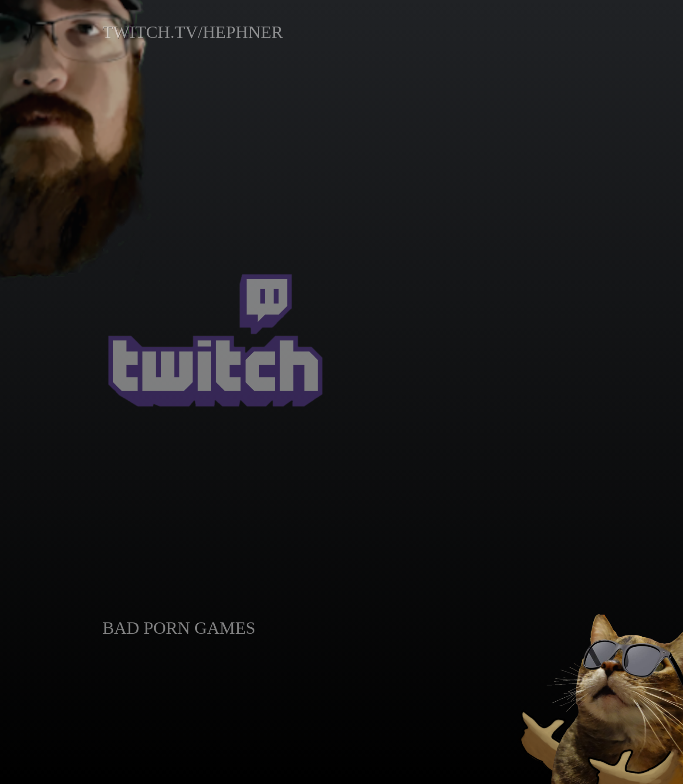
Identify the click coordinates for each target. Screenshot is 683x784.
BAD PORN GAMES (179, 628)
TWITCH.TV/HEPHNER (193, 32)
